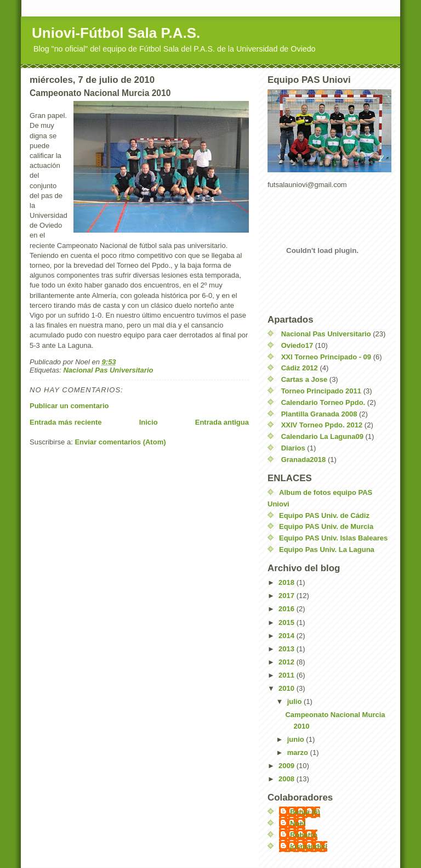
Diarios (293, 448)
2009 (288, 766)
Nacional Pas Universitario (108, 370)
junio (297, 739)
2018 (288, 582)
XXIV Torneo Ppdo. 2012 (322, 425)
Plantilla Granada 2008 (319, 414)
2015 (288, 622)
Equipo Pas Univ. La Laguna (327, 549)
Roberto (304, 835)
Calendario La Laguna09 (322, 436)
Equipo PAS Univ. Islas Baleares (333, 538)
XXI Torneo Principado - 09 (326, 357)
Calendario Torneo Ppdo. (323, 402)
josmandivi (309, 846)
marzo (299, 753)
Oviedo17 (297, 345)
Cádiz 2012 (300, 368)
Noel (298, 823)
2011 (288, 675)
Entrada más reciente (66, 422)
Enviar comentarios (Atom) (120, 442)
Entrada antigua (222, 422)
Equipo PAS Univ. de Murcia (326, 526)
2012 (288, 662)
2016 (288, 609)
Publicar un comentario (69, 406)
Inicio (149, 422)
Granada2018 (304, 460)
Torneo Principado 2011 (321, 391)
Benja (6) (305, 812)
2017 (288, 596)
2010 (288, 688)
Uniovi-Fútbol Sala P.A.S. (116, 33)
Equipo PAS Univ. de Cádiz (324, 515)
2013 (288, 649)
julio (295, 701)
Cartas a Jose (305, 379)
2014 (288, 636)
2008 (288, 779)
